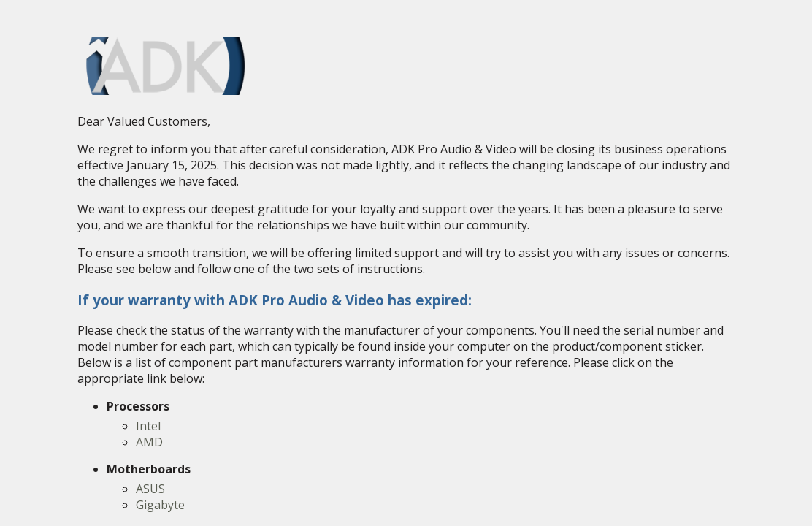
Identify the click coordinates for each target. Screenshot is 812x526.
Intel (148, 426)
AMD (149, 442)
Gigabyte (160, 505)
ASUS (150, 489)
